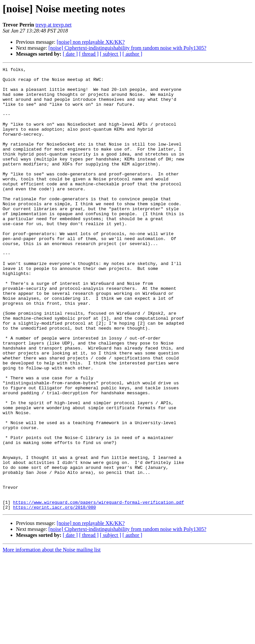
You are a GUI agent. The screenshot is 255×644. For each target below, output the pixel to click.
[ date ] (70, 54)
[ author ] (132, 54)
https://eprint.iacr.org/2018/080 (54, 596)
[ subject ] (111, 54)
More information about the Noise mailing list (52, 638)
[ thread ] (89, 54)
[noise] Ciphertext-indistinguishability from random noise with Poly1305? (127, 48)
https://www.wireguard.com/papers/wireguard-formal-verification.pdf (98, 590)
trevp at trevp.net (54, 25)
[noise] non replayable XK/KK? (91, 42)
